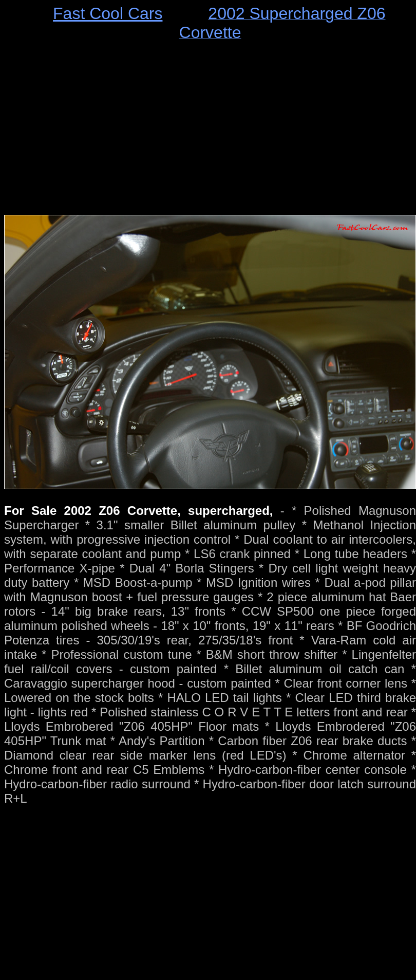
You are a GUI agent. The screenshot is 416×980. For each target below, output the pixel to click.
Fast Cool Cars (108, 13)
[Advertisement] (210, 128)
